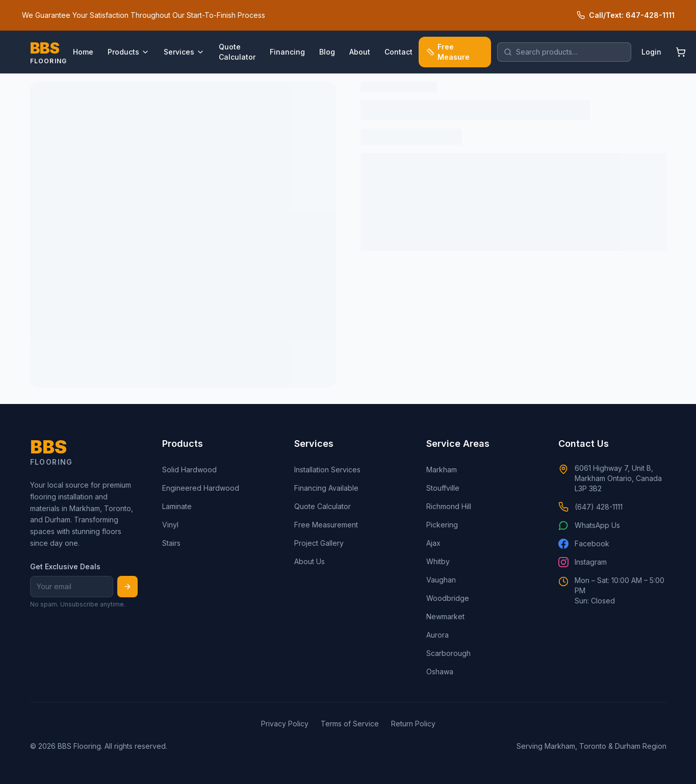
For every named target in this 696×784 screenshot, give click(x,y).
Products (128, 52)
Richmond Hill (449, 506)
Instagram (583, 562)
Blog (327, 52)
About (360, 52)
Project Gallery (319, 543)
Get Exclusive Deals (65, 566)
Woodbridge (448, 598)
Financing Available (326, 488)
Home (83, 52)
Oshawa (440, 672)
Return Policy (413, 724)
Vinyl (170, 525)
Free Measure (448, 52)
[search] (564, 52)
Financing (287, 52)
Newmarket (445, 616)
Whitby (438, 561)
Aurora (437, 635)
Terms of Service (350, 724)
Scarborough (448, 653)
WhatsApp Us (589, 525)
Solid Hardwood (189, 470)
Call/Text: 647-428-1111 (626, 15)
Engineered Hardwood (201, 488)
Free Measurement (326, 525)
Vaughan (441, 580)
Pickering (442, 525)
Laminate (177, 506)
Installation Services (327, 470)
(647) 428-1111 (590, 507)
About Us (310, 561)
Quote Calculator (237, 52)
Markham (442, 470)
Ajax (433, 543)
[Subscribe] (127, 587)
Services (184, 52)
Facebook (584, 544)
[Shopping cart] (681, 52)
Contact (398, 52)
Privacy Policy (285, 724)
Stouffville (443, 488)
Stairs (171, 543)
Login (651, 52)
